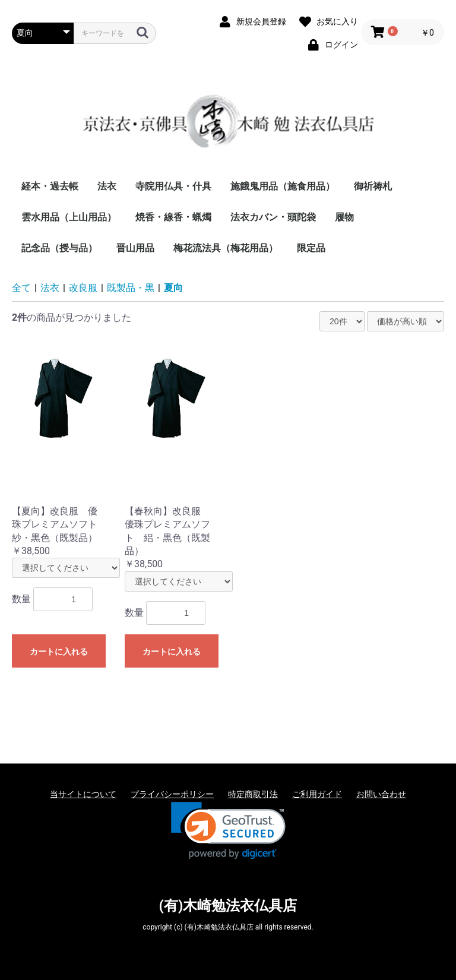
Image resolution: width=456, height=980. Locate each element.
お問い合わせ (381, 794)
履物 (344, 217)
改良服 (83, 288)
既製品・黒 (131, 288)
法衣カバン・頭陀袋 (273, 217)
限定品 (311, 248)
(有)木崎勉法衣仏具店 (228, 906)
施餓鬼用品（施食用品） (283, 186)
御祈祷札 (373, 186)
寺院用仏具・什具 (173, 186)
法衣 (107, 186)
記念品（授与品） (59, 248)
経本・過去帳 (50, 186)
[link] (228, 831)
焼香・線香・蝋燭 (173, 217)
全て (21, 288)
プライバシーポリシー (172, 794)
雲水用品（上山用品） (69, 217)
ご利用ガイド (317, 794)
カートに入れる (59, 652)
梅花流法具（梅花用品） (226, 248)
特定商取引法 (253, 794)
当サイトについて (83, 794)
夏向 (173, 288)
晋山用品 (135, 248)
